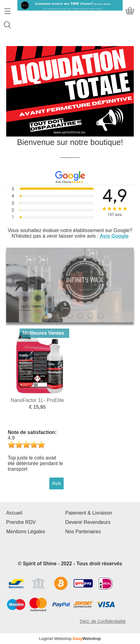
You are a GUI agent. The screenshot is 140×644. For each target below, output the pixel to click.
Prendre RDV (21, 522)
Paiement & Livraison (89, 513)
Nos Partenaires (83, 532)
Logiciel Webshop (70, 639)
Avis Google (114, 236)
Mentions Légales (26, 532)
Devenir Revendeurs (88, 522)
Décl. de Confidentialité (103, 621)
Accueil (14, 513)
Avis (56, 483)
